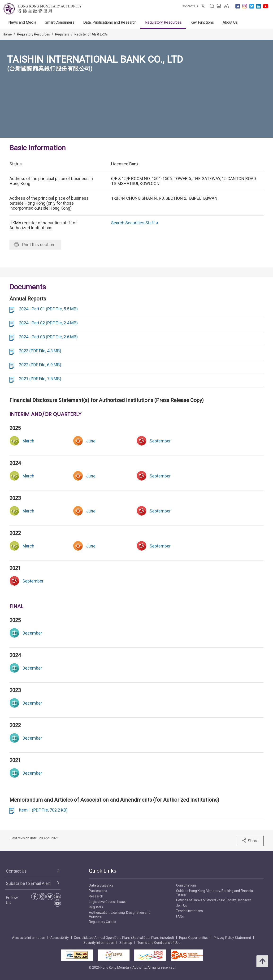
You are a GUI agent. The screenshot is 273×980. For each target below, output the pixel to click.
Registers (62, 34)
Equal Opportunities (194, 938)
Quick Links (103, 871)
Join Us (182, 905)
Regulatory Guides (102, 922)
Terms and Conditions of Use (159, 943)
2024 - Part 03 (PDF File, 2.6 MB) (48, 337)
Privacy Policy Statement (232, 938)
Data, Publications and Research (110, 22)
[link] (227, 6)
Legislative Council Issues (108, 902)
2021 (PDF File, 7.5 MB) (40, 379)
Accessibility (60, 938)
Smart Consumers (60, 22)
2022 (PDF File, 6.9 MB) (40, 365)
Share (250, 841)
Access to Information (29, 938)
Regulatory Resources (163, 22)
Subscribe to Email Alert (28, 883)
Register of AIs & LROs (91, 34)
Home (7, 34)
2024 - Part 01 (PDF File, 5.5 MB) (48, 309)
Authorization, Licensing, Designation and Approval (120, 914)
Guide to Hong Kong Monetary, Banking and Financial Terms (215, 893)
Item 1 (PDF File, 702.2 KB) (43, 810)
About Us (230, 22)
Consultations (186, 885)
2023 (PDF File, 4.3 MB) (40, 351)
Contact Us (190, 6)
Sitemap (126, 943)
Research (96, 896)
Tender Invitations (189, 911)
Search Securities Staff (135, 223)
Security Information (99, 943)
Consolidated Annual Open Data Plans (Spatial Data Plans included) (124, 938)
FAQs (180, 916)
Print (34, 245)
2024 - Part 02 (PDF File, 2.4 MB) (48, 323)
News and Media (22, 22)
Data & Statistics (101, 885)
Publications (98, 891)
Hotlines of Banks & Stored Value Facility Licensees (214, 900)
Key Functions (202, 22)
